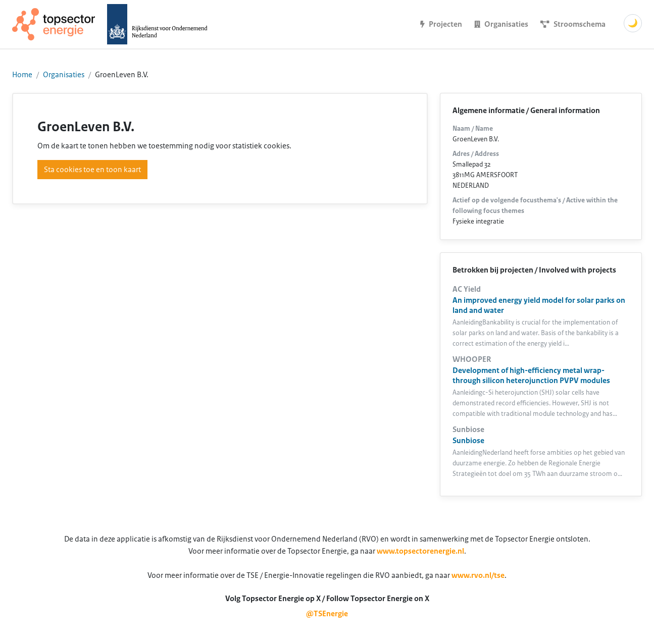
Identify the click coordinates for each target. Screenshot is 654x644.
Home (22, 75)
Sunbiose (468, 441)
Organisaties (64, 75)
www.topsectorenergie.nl (420, 551)
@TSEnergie (327, 614)
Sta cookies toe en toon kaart (92, 170)
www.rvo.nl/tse (478, 575)
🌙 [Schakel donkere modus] (633, 23)
